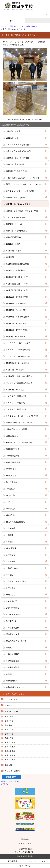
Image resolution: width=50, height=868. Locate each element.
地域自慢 (8, 765)
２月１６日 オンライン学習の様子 (21, 191)
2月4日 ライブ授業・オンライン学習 (22, 211)
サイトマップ (25, 866)
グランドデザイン (12, 699)
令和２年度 (9, 738)
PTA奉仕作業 (11, 601)
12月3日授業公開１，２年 (17, 284)
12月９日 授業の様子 (15, 270)
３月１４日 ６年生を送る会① (18, 151)
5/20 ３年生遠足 (13, 608)
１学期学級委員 (13, 661)
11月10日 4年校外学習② (17, 323)
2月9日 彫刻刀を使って (16, 197)
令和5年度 (9, 725)
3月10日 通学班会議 (15, 164)
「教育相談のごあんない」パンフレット (23, 178)
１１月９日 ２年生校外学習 (18, 343)
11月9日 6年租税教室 (16, 337)
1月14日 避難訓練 (13, 237)
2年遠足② (10, 489)
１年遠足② (11, 555)
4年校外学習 (11, 469)
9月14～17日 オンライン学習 (19, 423)
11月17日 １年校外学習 (16, 303)
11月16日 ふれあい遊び (16, 310)
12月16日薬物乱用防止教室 (17, 264)
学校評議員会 (12, 482)
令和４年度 (9, 730)
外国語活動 (11, 595)
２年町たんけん (13, 568)
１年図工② (11, 528)
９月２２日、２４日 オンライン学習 (22, 416)
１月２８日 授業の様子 (16, 218)
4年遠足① (10, 515)
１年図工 (10, 535)
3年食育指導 (11, 476)
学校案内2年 (11, 621)
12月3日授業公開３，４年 (17, 290)
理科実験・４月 (13, 634)
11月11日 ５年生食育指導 (17, 317)
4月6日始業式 (12, 681)
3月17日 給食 (12, 138)
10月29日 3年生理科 (15, 370)
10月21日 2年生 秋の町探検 (19, 376)
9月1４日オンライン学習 (16, 429)
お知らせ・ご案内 (12, 771)
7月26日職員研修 (13, 462)
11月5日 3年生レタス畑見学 (18, 363)
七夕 (8, 502)
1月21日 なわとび (14, 224)
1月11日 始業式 (13, 244)
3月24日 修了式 (13, 131)
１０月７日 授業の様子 (16, 396)
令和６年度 (9, 721)
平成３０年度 (10, 747)
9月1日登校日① (13, 456)
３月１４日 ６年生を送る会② (18, 145)
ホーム (13, 21)
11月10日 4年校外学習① (17, 330)
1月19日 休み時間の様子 (17, 231)
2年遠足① (10, 495)
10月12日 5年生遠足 (15, 390)
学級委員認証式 (13, 667)
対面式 (9, 648)
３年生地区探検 (13, 628)
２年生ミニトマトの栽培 (16, 581)
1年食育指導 (11, 548)
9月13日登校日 (12, 436)
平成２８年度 (10, 755)
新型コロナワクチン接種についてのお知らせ (25, 184)
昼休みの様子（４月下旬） (17, 641)
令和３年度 (31, 26)
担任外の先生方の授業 (15, 522)
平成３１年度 (10, 742)
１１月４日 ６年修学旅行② (18, 350)
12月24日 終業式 (14, 251)
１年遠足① (11, 561)
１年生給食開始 (13, 654)
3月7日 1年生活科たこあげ (17, 171)
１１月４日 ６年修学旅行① (18, 356)
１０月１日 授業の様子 (16, 409)
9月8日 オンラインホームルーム (20, 442)
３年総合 (10, 575)
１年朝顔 (10, 542)
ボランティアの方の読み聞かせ (19, 383)
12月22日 (10, 257)
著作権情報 (12, 861)
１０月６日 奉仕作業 (15, 403)
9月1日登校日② (13, 449)
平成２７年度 (10, 760)
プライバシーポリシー (37, 861)
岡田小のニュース (16, 26)
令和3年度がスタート (15, 687)
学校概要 (8, 705)
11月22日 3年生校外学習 (17, 297)
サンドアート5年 (13, 614)
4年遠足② (10, 509)
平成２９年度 (10, 751)
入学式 (9, 674)
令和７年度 (9, 717)
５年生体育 (11, 588)
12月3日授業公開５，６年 (17, 277)
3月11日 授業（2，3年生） (18, 158)
